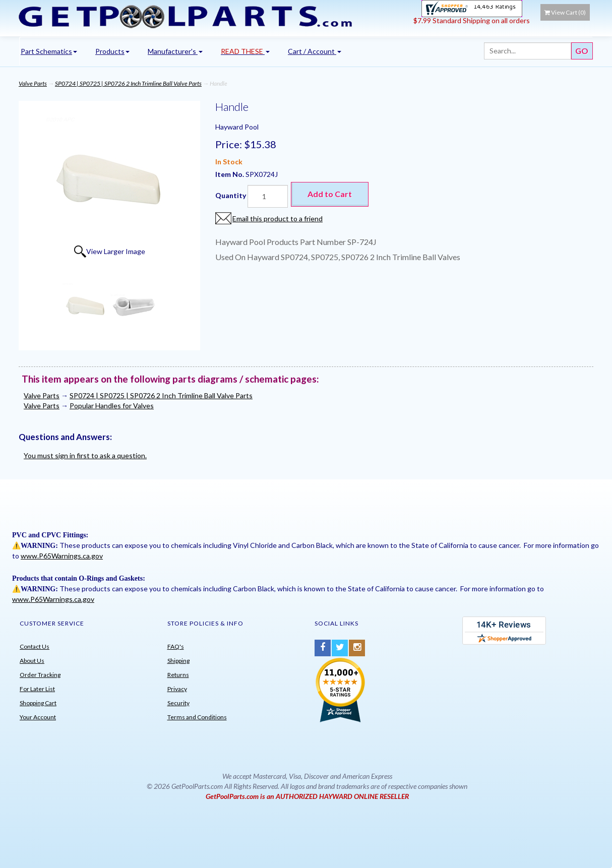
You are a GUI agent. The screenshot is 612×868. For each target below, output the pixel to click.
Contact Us (35, 646)
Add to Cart (330, 194)
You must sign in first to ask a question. (85, 455)
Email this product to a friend (278, 219)
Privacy (177, 689)
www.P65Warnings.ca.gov (62, 556)
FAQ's (176, 646)
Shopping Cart (38, 703)
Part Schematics (49, 51)
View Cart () (565, 12)
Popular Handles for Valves (112, 406)
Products (112, 51)
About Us (32, 661)
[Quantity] (268, 196)
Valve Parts (33, 83)
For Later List (37, 689)
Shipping (178, 661)
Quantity (231, 195)
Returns (178, 675)
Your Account (38, 717)
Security (178, 703)
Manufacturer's (175, 51)
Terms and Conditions (197, 717)
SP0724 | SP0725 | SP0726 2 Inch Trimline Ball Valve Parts (128, 83)
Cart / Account (315, 51)
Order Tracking (40, 675)
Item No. (230, 174)
